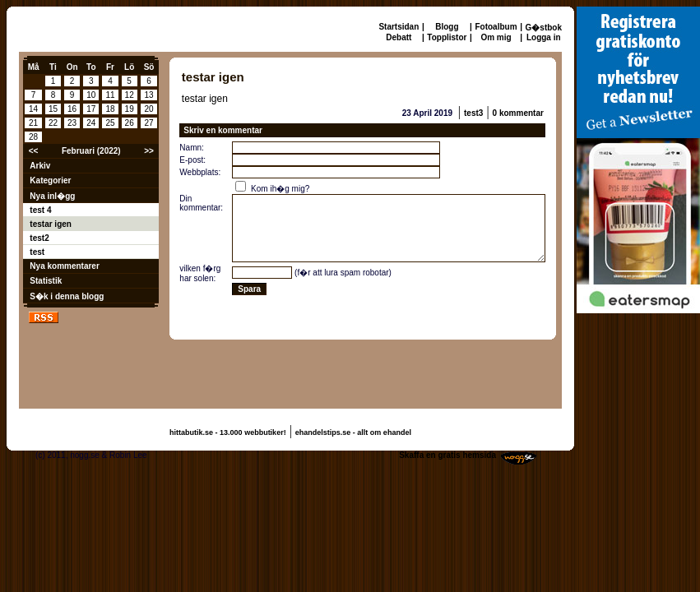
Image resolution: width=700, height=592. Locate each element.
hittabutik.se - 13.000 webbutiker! (228, 432)
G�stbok (544, 28)
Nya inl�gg (52, 196)
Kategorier (50, 180)
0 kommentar (518, 113)
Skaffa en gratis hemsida (447, 455)
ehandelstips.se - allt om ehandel (353, 432)
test (37, 252)
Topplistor (447, 37)
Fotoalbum (496, 27)
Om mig (496, 37)
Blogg (447, 27)
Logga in (544, 37)
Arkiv (40, 166)
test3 (473, 113)
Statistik (46, 281)
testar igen (51, 224)
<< (34, 151)
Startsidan (399, 27)
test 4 (40, 210)
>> (149, 151)
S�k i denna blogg (67, 296)
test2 (39, 238)
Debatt (399, 37)
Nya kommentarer (64, 266)
